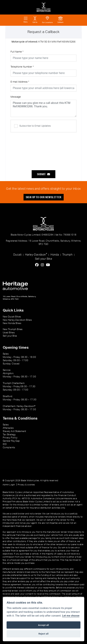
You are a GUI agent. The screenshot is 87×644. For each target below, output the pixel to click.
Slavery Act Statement (14, 431)
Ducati (17, 255)
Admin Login (9, 485)
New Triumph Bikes (13, 329)
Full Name (17, 52)
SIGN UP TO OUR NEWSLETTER (44, 197)
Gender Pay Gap (11, 441)
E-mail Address (20, 82)
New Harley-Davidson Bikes (17, 320)
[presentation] (44, 149)
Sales (6, 425)
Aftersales (8, 428)
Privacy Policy (10, 438)
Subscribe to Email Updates (32, 126)
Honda (55, 255)
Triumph (67, 255)
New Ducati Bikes (12, 317)
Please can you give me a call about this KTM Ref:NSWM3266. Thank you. (43, 108)
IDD (5, 444)
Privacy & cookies (26, 485)
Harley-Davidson (36, 254)
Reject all (43, 634)
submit (43, 174)
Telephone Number (22, 67)
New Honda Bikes (12, 323)
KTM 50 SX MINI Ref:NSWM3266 (43, 42)
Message (16, 97)
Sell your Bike (44, 259)
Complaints (9, 448)
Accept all (43, 625)
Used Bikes (9, 333)
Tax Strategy (9, 435)
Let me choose (71, 616)
